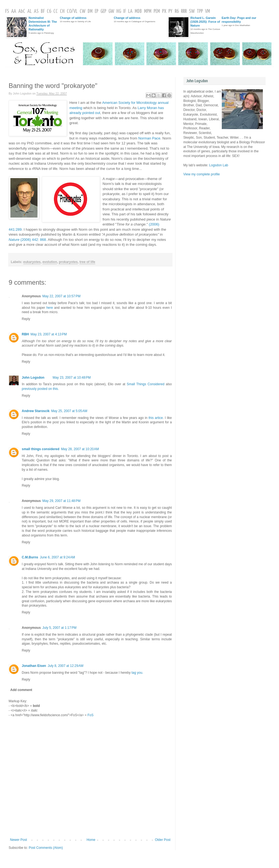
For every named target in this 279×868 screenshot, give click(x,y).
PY (170, 11)
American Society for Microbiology (129, 103)
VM (208, 11)
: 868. (34, 240)
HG (119, 11)
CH (62, 11)
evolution (50, 262)
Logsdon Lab (219, 165)
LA (130, 11)
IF (125, 11)
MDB (138, 11)
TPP (200, 11)
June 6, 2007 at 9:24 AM (57, 557)
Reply (26, 319)
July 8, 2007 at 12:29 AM (65, 666)
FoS (91, 715)
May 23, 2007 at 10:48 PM (72, 378)
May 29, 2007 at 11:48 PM (61, 501)
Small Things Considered (146, 384)
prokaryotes (68, 262)
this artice (156, 418)
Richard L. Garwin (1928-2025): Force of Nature (205, 22)
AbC (22, 11)
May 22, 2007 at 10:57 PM (61, 296)
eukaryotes (32, 262)
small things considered (41, 449)
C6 (49, 11)
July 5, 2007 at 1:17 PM (59, 628)
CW (83, 11)
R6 (177, 11)
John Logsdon (33, 378)
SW (192, 11)
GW (111, 11)
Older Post (163, 840)
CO (69, 11)
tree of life (87, 262)
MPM (148, 11)
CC (56, 11)
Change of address (73, 18)
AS (36, 11)
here (50, 308)
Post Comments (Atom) (46, 848)
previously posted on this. (40, 389)
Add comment (21, 690)
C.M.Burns (30, 557)
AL (30, 11)
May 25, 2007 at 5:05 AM (69, 411)
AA (14, 11)
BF (43, 11)
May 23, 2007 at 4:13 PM (49, 334)
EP (97, 11)
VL (75, 11)
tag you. (137, 673)
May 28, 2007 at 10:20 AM (80, 449)
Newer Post (19, 840)
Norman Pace (149, 138)
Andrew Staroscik (36, 411)
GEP (103, 11)
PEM (157, 11)
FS (7, 11)
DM (90, 11)
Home (91, 840)
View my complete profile (202, 174)
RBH (25, 334)
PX (164, 11)
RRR (184, 11)
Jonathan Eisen (34, 666)
